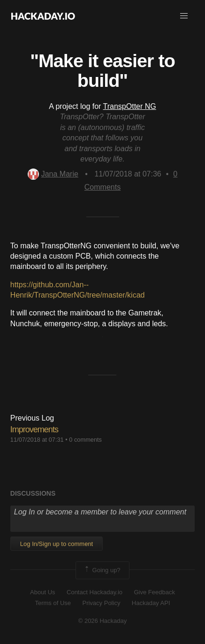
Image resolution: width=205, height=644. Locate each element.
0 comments (85, 440)
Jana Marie (53, 174)
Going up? (102, 570)
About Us (42, 592)
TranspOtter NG (130, 106)
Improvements (34, 429)
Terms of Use (53, 603)
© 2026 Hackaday (103, 621)
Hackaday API (151, 603)
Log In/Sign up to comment (57, 544)
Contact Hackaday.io (95, 592)
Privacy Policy (101, 603)
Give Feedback (154, 592)
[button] (184, 16)
